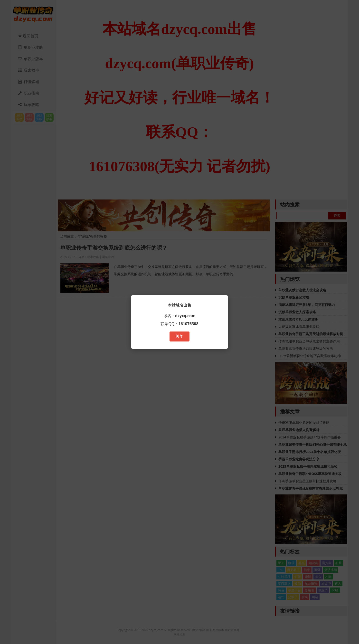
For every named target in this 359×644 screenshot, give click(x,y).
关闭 (179, 336)
